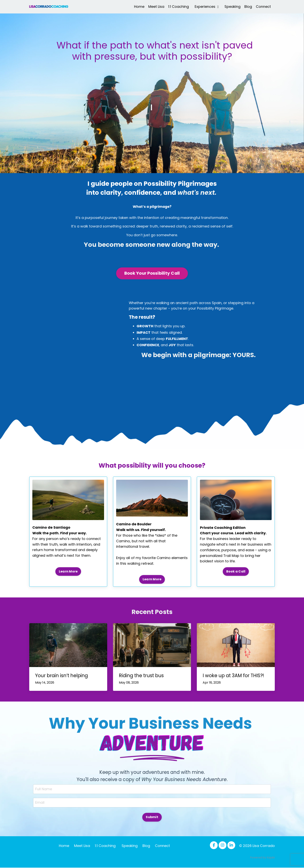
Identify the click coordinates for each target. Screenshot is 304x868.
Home (139, 7)
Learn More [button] (68, 572)
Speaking (232, 7)
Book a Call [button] (236, 572)
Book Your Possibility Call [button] (152, 274)
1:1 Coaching (179, 7)
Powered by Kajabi (262, 858)
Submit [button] (152, 817)
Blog (248, 7)
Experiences (207, 7)
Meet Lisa (156, 7)
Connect (263, 7)
